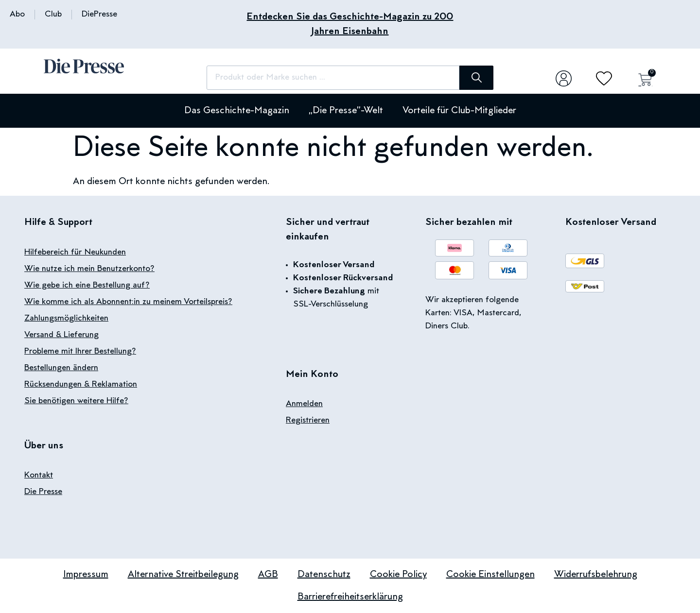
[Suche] (476, 78)
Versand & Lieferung (61, 335)
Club (53, 15)
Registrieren (308, 421)
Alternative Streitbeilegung (183, 575)
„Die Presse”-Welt (346, 111)
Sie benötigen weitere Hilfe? (76, 401)
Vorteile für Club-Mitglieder (459, 111)
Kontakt (39, 476)
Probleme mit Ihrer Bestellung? (80, 352)
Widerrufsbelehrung (596, 575)
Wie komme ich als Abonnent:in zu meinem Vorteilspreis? (128, 302)
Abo (17, 15)
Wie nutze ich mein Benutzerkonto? (89, 269)
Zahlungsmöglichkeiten (66, 319)
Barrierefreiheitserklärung (350, 597)
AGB (268, 575)
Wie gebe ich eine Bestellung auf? (87, 286)
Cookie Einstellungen (490, 575)
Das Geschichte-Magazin (237, 111)
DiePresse (99, 15)
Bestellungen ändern (61, 368)
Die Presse (43, 492)
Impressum (86, 575)
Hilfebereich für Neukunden (75, 253)
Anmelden (304, 404)
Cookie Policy (398, 575)
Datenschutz (324, 575)
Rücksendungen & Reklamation (81, 385)
